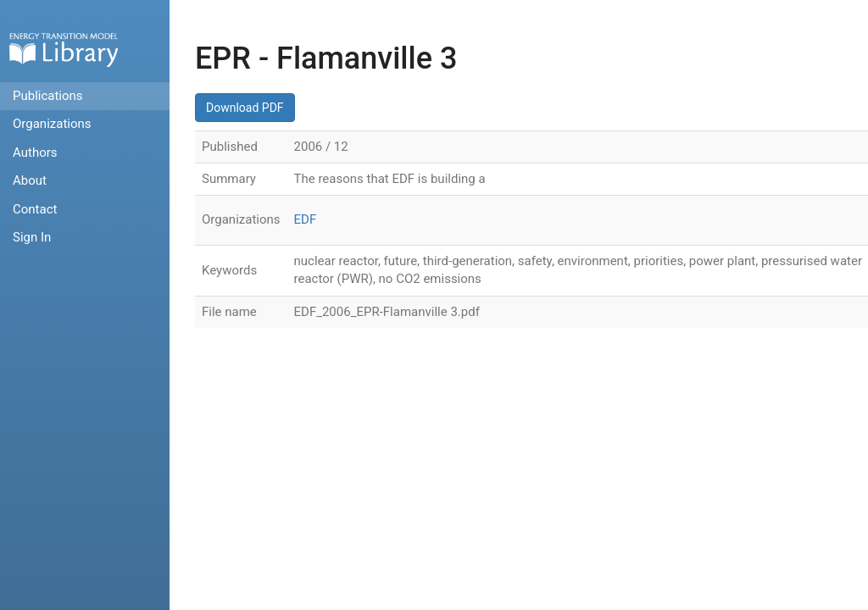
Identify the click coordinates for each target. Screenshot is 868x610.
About (30, 180)
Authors (35, 152)
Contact (35, 209)
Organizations (52, 124)
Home (64, 50)
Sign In (32, 237)
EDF (306, 219)
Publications (48, 96)
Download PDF (245, 108)
